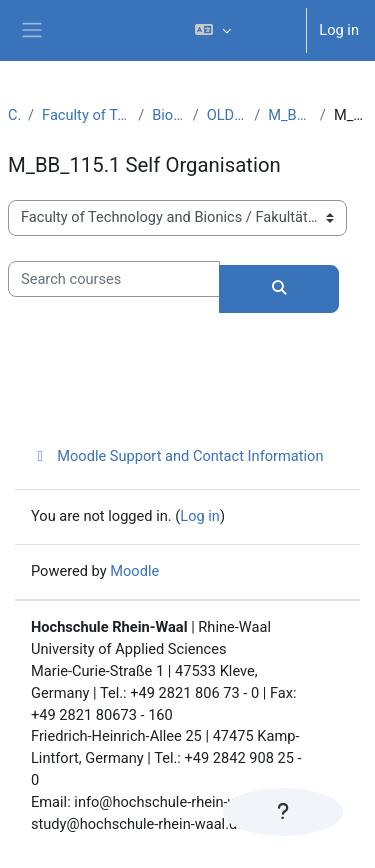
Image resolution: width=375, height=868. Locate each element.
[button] (242, 30)
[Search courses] (114, 279)
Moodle (134, 571)
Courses (14, 115)
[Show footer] (283, 812)
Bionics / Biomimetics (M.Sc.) (168, 115)
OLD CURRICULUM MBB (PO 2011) (227, 115)
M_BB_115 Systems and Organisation (290, 115)
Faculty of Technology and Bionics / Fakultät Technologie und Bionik (86, 115)
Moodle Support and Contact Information (177, 456)
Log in (339, 30)
